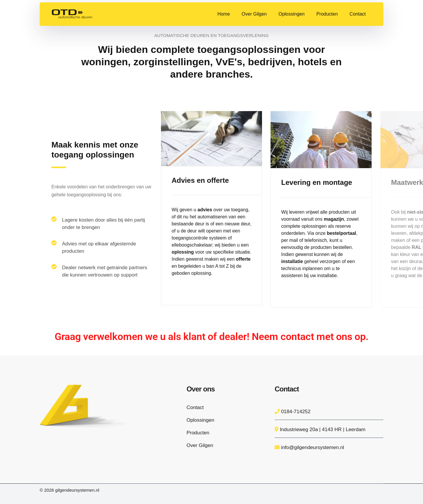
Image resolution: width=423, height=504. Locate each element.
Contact (195, 407)
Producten (198, 433)
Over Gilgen (200, 445)
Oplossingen (200, 420)
